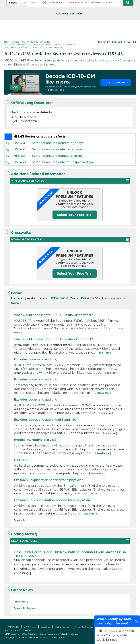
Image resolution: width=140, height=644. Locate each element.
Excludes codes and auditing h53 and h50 (45, 420)
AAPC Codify (13, 627)
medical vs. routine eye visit (35, 440)
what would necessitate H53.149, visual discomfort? (54, 315)
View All (20, 520)
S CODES (21, 460)
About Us (46, 627)
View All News (25, 608)
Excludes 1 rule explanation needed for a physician (52, 500)
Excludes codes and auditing (36, 359)
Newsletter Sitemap (84, 627)
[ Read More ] (103, 353)
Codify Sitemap (62, 627)
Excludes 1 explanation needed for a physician (49, 480)
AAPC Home (30, 627)
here (15, 303)
